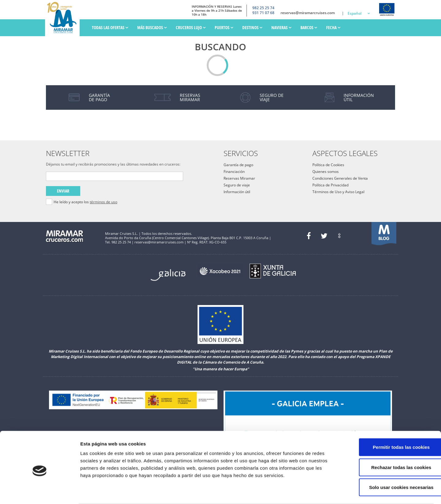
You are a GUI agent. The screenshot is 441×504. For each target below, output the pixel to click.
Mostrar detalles (329, 492)
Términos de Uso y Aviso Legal (338, 192)
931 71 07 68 (263, 13)
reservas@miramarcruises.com (308, 13)
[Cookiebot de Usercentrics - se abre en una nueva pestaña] (40, 492)
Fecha (333, 27)
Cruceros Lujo (191, 27)
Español (354, 13)
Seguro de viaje (237, 185)
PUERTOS (224, 27)
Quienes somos (326, 172)
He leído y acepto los (85, 202)
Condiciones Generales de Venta (340, 178)
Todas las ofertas (110, 27)
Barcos (309, 27)
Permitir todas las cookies (390, 424)
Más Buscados (152, 27)
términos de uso (104, 202)
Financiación (234, 172)
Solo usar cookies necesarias (390, 464)
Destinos (252, 27)
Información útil (237, 192)
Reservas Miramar (239, 178)
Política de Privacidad (330, 185)
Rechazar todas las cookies (390, 444)
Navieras (281, 27)
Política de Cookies (328, 165)
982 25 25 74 (263, 8)
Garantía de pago (238, 165)
